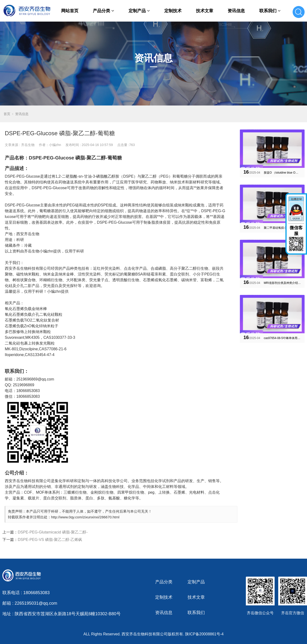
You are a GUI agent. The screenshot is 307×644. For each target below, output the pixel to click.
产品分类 (103, 11)
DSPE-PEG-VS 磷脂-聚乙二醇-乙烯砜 (50, 540)
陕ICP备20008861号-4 (204, 634)
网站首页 (70, 11)
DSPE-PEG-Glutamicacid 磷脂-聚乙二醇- (53, 532)
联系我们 (270, 11)
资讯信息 (236, 11)
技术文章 (205, 11)
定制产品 (139, 11)
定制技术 (173, 11)
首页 (7, 114)
